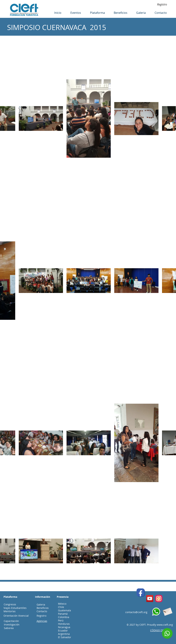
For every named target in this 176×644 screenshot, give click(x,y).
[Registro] (162, 4)
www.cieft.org (165, 625)
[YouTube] (150, 599)
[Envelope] (167, 611)
